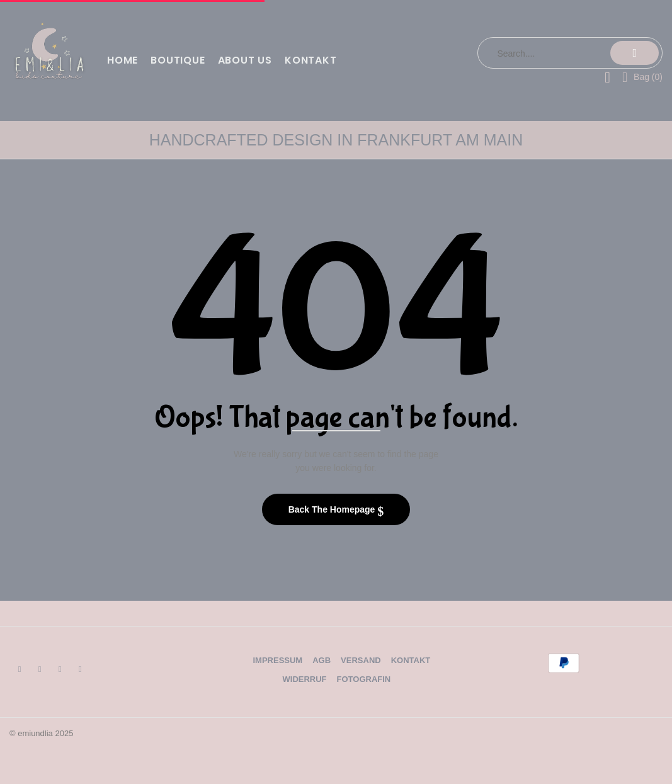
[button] (642, 76)
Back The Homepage (333, 509)
